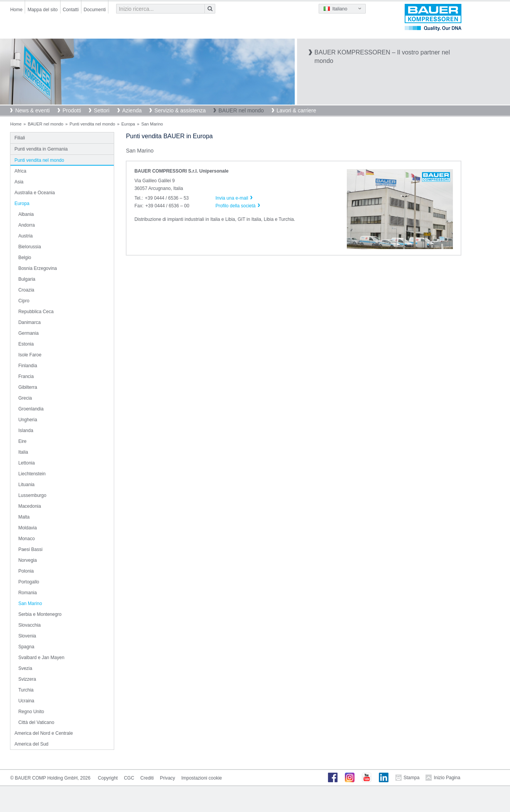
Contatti (71, 10)
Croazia (26, 290)
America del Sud (31, 744)
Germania (28, 333)
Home (16, 10)
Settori (101, 110)
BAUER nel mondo (241, 110)
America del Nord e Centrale (43, 733)
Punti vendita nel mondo (92, 124)
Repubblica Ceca (36, 312)
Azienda (132, 110)
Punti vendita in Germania (41, 149)
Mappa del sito (42, 10)
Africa (20, 171)
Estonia (26, 344)
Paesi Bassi (30, 549)
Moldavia (27, 528)
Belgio (24, 258)
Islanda (26, 431)
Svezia (25, 668)
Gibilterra (28, 387)
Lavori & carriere (296, 110)
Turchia (26, 690)
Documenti (95, 10)
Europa (128, 124)
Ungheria (28, 420)
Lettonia (26, 463)
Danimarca (29, 322)
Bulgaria (27, 279)
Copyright (108, 778)
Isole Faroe (30, 355)
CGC (129, 778)
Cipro (24, 301)
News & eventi (32, 110)
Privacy (168, 778)
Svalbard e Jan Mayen (41, 658)
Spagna (26, 647)
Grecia (25, 398)
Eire (22, 441)
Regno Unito (31, 712)
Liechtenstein (32, 474)
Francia (26, 376)
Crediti (147, 778)
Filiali (19, 138)
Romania (27, 593)
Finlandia (28, 366)
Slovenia (27, 636)
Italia (23, 452)
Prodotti (72, 110)
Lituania (26, 485)
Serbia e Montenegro (40, 614)
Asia (19, 182)
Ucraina (26, 701)
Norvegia (27, 560)
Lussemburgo (32, 495)
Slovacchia (29, 625)
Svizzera (27, 679)
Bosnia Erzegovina (37, 268)
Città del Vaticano (36, 722)
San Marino (30, 603)
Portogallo (29, 582)
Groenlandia (31, 409)
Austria (25, 236)
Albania (26, 214)
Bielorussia (30, 247)
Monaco (26, 539)
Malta (24, 517)
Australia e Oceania (35, 193)
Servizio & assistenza (180, 110)
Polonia (26, 571)
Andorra (26, 225)
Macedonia (30, 506)
